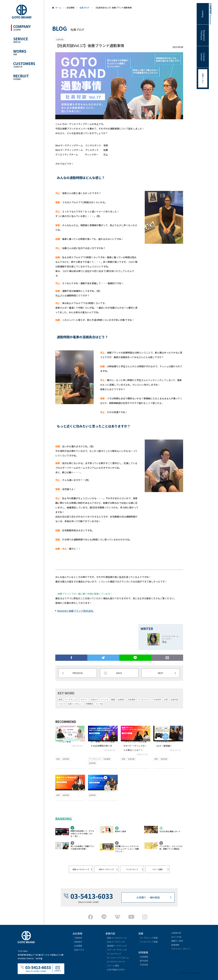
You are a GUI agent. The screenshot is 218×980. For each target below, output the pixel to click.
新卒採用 (144, 961)
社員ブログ (84, 8)
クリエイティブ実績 (149, 942)
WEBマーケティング (106, 869)
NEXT (160, 673)
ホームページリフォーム (118, 957)
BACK (119, 673)
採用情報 (144, 957)
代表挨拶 (78, 938)
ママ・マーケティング (117, 950)
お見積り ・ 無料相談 (148, 897)
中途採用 (144, 964)
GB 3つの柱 (176, 937)
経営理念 (78, 942)
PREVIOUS (78, 673)
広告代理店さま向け (116, 969)
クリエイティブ (132, 869)
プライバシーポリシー (181, 949)
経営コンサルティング (81, 869)
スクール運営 (158, 869)
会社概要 (78, 946)
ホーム (58, 8)
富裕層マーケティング (117, 946)
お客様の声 (176, 933)
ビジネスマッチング (116, 961)
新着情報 (175, 945)
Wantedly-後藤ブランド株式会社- (76, 611)
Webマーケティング (116, 942)
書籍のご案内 (177, 941)
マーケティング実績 (149, 938)
